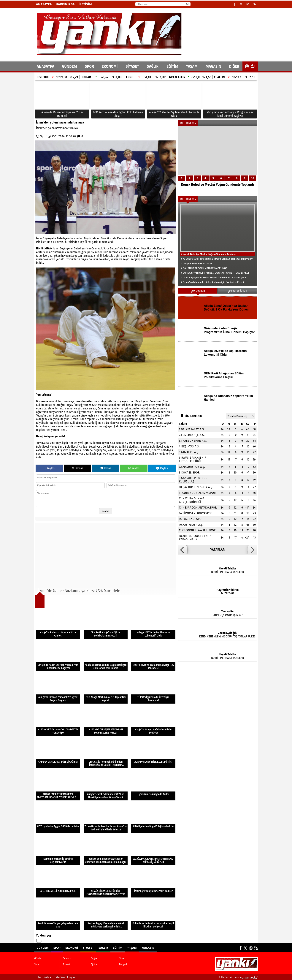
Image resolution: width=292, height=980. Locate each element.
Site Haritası (44, 977)
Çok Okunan (198, 291)
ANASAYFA (45, 66)
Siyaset (132, 66)
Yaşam (192, 66)
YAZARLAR (217, 550)
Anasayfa (44, 4)
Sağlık (153, 66)
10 (253, 178)
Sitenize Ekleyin (65, 977)
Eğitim (172, 66)
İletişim (85, 4)
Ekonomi (110, 66)
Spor (89, 66)
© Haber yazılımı (238, 977)
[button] (183, 550)
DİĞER (234, 66)
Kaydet (106, 511)
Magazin (213, 66)
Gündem (69, 66)
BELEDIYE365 (188, 123)
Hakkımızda (65, 4)
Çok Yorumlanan (237, 291)
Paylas (49, 468)
